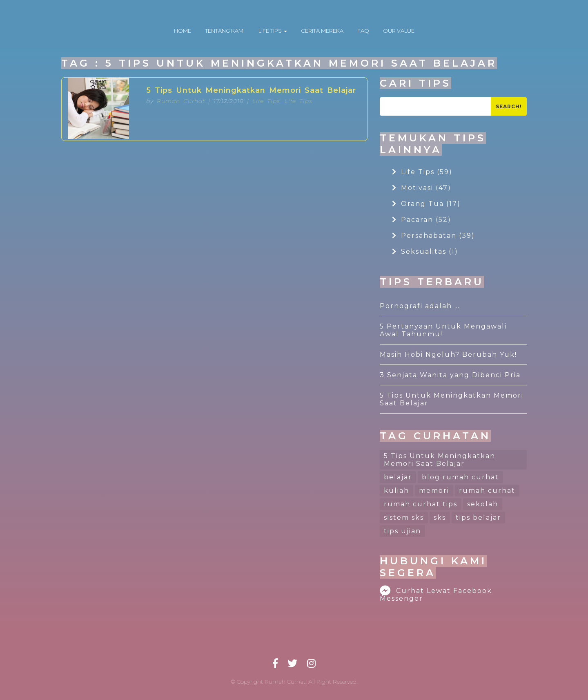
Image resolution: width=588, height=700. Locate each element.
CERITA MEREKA (322, 31)
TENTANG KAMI (225, 31)
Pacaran (422, 220)
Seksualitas (425, 252)
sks (440, 518)
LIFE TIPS (273, 31)
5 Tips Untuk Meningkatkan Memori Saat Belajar (251, 90)
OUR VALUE (399, 31)
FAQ (363, 31)
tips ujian (402, 531)
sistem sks (404, 518)
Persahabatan (433, 236)
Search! (509, 106)
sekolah (483, 504)
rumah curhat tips (421, 504)
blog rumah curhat (460, 477)
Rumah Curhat (181, 101)
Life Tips (266, 101)
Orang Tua (426, 204)
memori (434, 491)
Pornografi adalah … (420, 306)
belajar (398, 477)
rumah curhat (487, 491)
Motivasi (422, 188)
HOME (183, 31)
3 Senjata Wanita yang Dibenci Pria (450, 375)
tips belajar (478, 518)
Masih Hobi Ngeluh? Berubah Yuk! (448, 354)
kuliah (396, 491)
